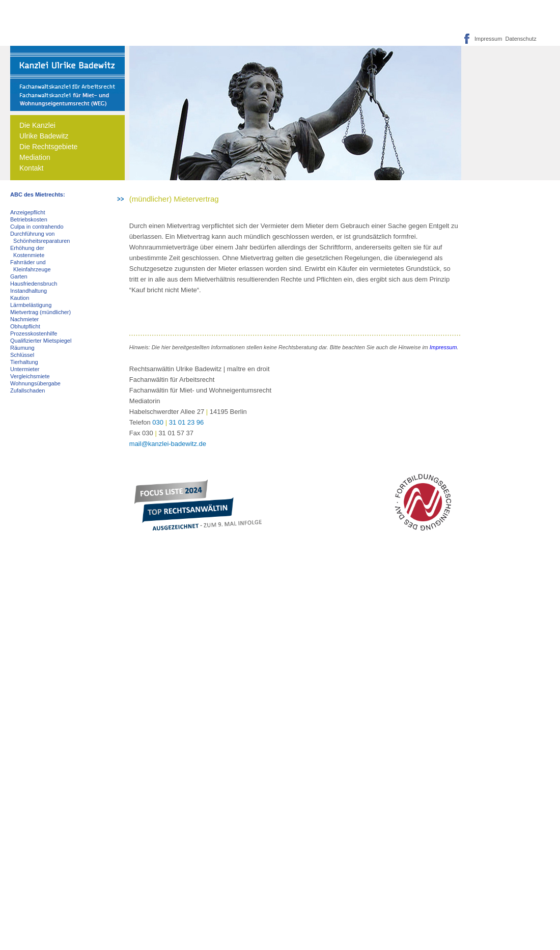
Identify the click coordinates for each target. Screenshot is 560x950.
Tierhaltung (24, 362)
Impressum (488, 39)
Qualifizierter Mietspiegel (41, 341)
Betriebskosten (29, 219)
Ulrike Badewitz (44, 136)
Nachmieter (24, 319)
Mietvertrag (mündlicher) (40, 312)
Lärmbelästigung (31, 305)
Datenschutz (519, 39)
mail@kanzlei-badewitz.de (168, 444)
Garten (19, 276)
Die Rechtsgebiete (48, 147)
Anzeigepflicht (28, 212)
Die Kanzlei (37, 125)
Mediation (35, 157)
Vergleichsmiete (30, 376)
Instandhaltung (29, 291)
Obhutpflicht (25, 326)
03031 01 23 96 (178, 422)
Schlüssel (22, 355)
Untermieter (25, 369)
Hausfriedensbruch (34, 284)
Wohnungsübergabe (35, 383)
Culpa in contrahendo (37, 227)
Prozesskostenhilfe (34, 333)
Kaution (20, 298)
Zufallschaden (28, 390)
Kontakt (31, 168)
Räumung (22, 348)
